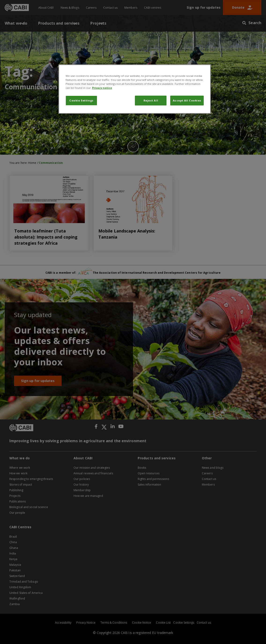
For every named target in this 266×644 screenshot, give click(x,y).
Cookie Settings (81, 100)
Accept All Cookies (187, 100)
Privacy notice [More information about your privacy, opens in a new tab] (102, 88)
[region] (135, 89)
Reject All (151, 100)
